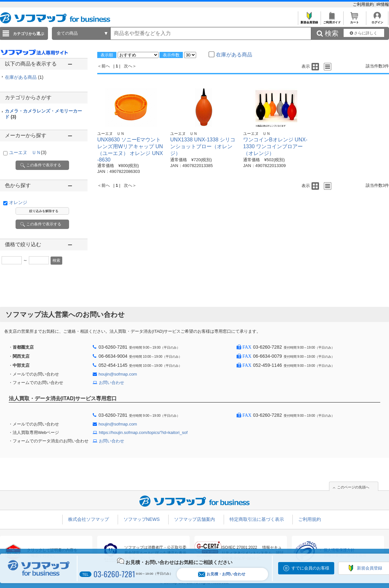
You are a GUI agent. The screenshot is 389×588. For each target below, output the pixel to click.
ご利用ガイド (332, 21)
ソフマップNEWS (142, 519)
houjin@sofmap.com (118, 374)
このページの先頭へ (353, 487)
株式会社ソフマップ (88, 519)
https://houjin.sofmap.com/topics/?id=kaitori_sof (143, 432)
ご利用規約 (364, 4)
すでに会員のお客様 (310, 568)
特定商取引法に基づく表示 (257, 519)
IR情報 (383, 4)
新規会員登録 (309, 21)
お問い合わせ (112, 383)
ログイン (377, 21)
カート (354, 21)
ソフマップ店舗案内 (194, 519)
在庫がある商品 (24, 77)
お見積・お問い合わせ (222, 574)
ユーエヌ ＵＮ (28, 152)
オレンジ (18, 202)
